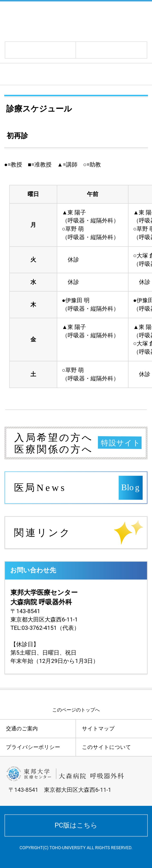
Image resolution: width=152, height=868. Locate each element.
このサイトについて (107, 747)
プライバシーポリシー (33, 747)
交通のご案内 (22, 729)
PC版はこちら (76, 825)
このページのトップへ (76, 710)
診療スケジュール (35, 74)
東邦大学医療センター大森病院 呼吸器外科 (67, 21)
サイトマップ (98, 729)
